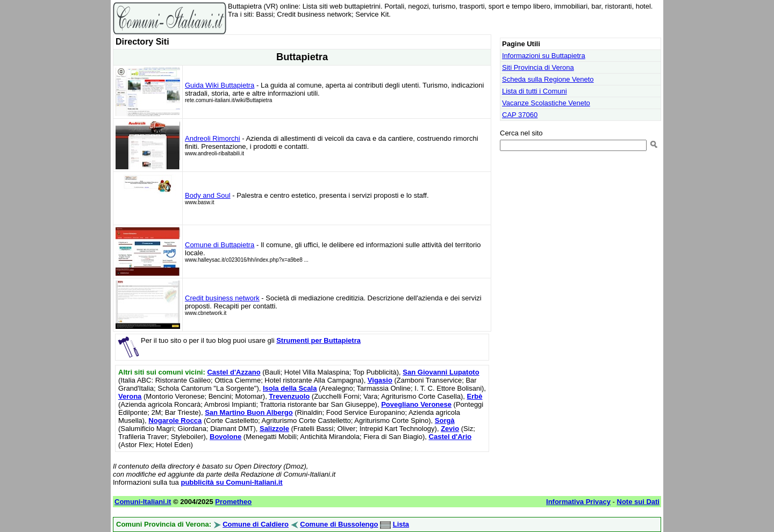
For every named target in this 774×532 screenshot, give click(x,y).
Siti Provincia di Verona (538, 67)
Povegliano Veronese (416, 404)
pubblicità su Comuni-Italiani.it (231, 482)
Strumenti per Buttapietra (318, 340)
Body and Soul (208, 195)
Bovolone (225, 437)
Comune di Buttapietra (220, 245)
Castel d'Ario (450, 437)
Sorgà (445, 420)
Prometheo (233, 502)
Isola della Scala (290, 388)
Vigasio (380, 380)
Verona (130, 396)
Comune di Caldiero (256, 524)
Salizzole (274, 429)
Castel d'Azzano (234, 372)
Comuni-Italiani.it (143, 502)
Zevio (450, 429)
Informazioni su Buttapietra (544, 56)
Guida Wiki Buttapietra (220, 85)
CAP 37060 (520, 115)
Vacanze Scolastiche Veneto (546, 103)
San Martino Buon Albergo (249, 412)
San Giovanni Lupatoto (441, 372)
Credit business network (222, 298)
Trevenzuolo (289, 396)
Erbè (475, 396)
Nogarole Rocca (175, 420)
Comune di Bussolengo (339, 524)
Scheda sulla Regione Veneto (548, 79)
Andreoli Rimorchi (213, 138)
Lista (401, 524)
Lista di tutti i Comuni (535, 91)
